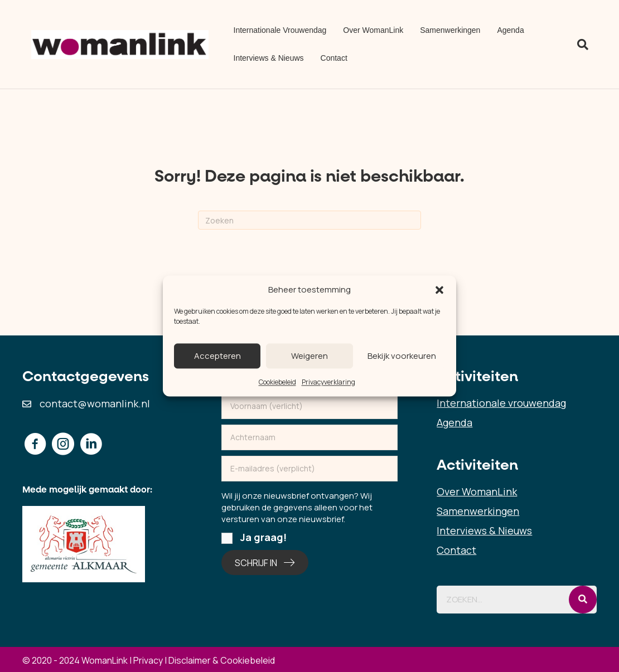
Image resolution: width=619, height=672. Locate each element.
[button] (439, 290)
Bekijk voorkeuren (402, 356)
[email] (310, 469)
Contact (334, 58)
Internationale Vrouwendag (280, 30)
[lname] (310, 437)
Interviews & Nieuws (269, 58)
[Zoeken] (579, 45)
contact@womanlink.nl (95, 403)
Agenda (510, 30)
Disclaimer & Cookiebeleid (222, 660)
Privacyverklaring (328, 382)
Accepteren (217, 356)
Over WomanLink (373, 30)
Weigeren (309, 356)
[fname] (310, 406)
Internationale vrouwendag (501, 403)
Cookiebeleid (277, 382)
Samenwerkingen (450, 30)
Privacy (148, 660)
